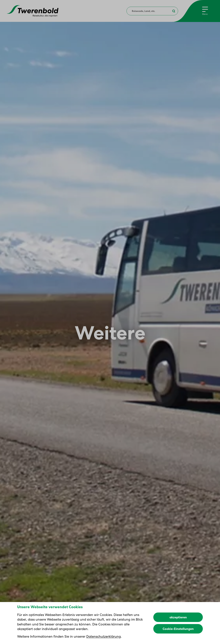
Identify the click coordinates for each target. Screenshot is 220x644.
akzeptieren (178, 617)
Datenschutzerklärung (104, 636)
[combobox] (152, 11)
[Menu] (205, 11)
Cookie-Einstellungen (178, 629)
